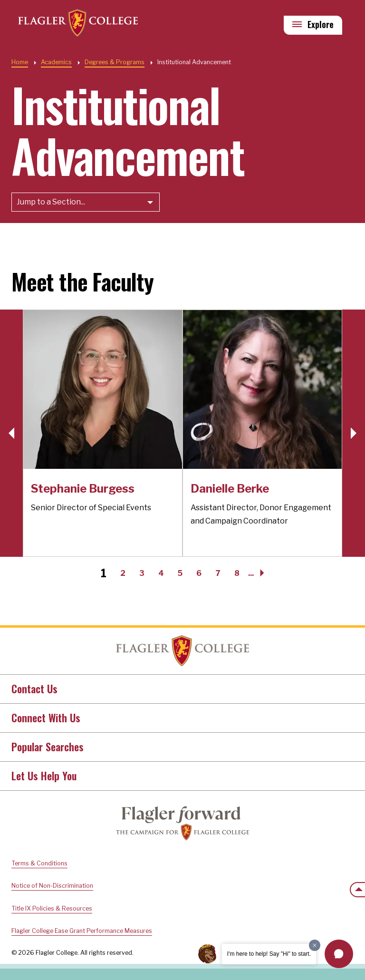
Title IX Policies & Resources (52, 908)
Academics (56, 62)
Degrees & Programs (115, 62)
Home (20, 62)
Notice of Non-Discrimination (52, 886)
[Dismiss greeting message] (315, 945)
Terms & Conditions (39, 863)
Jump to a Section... (51, 202)
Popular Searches (48, 747)
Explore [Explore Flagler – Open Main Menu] (321, 24)
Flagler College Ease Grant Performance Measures (82, 931)
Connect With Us (46, 718)
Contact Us (34, 689)
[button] (354, 433)
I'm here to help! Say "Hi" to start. (269, 954)
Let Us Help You (44, 776)
